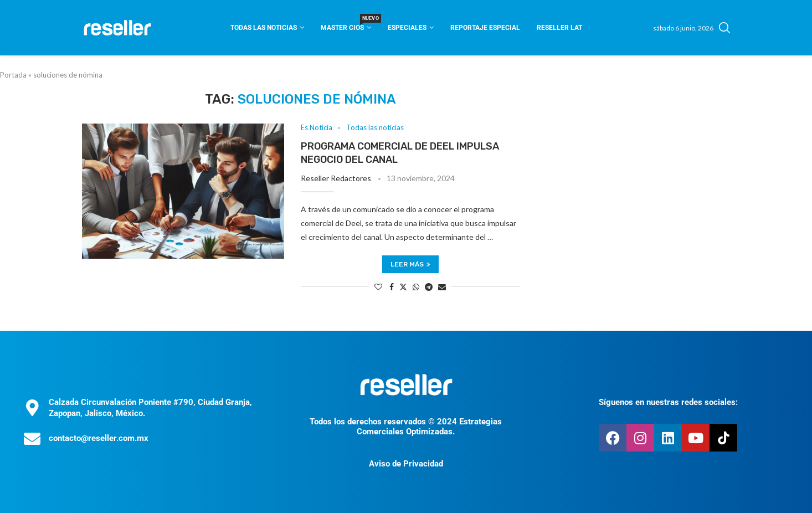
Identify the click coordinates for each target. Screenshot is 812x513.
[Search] (724, 28)
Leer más (410, 264)
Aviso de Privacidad (406, 464)
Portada (13, 75)
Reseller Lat (559, 28)
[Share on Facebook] (392, 287)
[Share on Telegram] (429, 287)
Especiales (407, 28)
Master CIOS (346, 24)
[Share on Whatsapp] (416, 287)
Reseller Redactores (336, 178)
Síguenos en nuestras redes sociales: (668, 402)
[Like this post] (378, 287)
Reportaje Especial (485, 28)
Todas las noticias (264, 28)
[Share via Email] (442, 287)
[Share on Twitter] (403, 287)
